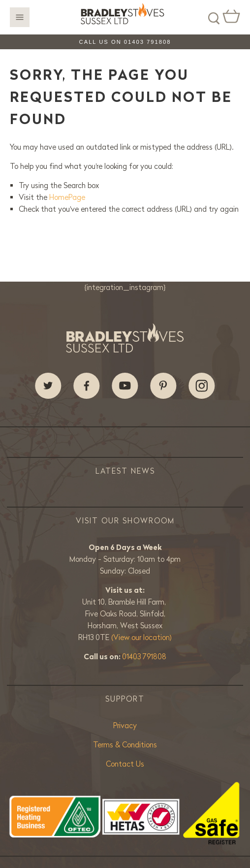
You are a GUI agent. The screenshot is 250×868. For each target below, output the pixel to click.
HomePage (67, 197)
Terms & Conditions (125, 745)
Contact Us (125, 764)
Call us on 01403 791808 (125, 42)
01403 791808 (144, 657)
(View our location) (141, 637)
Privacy (125, 725)
